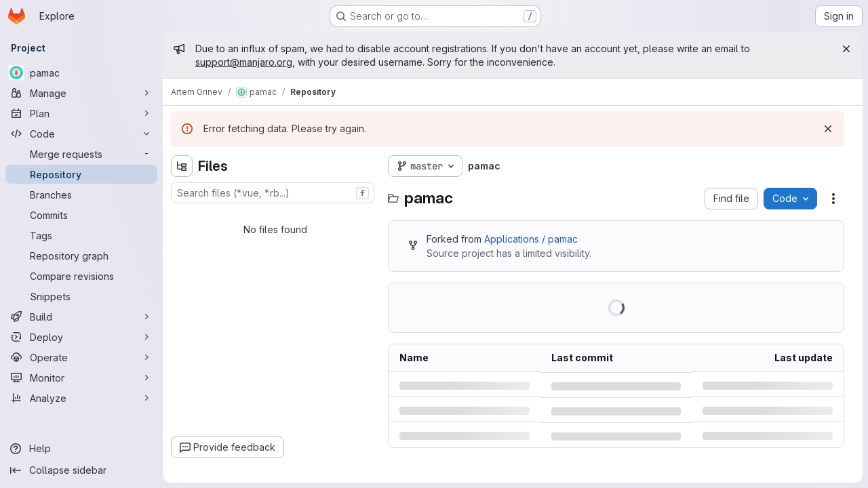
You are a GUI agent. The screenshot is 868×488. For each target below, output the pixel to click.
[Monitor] (81, 378)
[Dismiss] (828, 129)
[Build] (81, 317)
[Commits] (81, 215)
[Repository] (81, 174)
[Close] (846, 49)
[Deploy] (81, 337)
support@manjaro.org (244, 62)
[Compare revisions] (81, 276)
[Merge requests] (81, 154)
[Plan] (81, 113)
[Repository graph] (81, 256)
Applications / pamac (531, 239)
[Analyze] (81, 398)
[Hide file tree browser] (182, 166)
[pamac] (81, 73)
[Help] (81, 449)
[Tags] (81, 235)
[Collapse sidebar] (81, 470)
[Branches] (81, 195)
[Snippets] (81, 296)
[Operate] (81, 357)
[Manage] (81, 93)
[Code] (81, 134)
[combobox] (273, 193)
